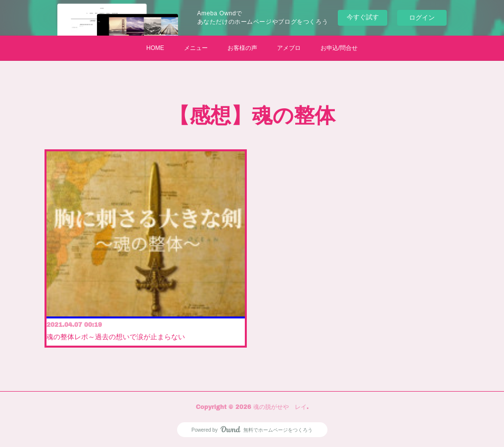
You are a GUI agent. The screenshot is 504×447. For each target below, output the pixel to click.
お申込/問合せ (339, 48)
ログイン (422, 18)
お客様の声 (242, 48)
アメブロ (289, 48)
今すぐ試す (363, 17)
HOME (155, 48)
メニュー (196, 48)
